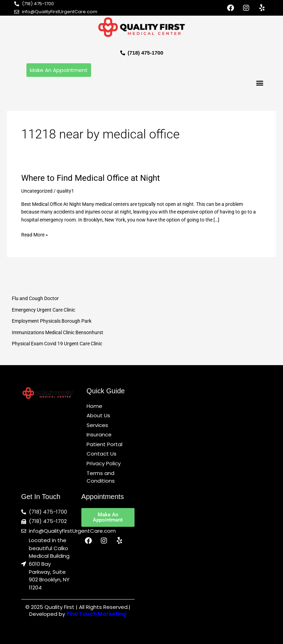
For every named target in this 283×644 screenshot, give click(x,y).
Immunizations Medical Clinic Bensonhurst (58, 332)
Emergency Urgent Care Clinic (43, 310)
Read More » (35, 234)
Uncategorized (37, 191)
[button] (260, 83)
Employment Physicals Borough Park (52, 321)
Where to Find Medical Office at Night (91, 178)
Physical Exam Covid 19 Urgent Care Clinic (57, 344)
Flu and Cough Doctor (35, 298)
